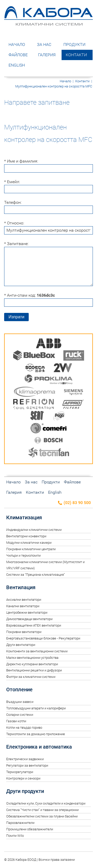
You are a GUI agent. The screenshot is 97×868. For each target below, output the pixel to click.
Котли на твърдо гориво (24, 728)
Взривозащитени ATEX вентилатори (34, 625)
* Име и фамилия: (21, 161)
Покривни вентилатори (24, 632)
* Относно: (14, 223)
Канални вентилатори (23, 606)
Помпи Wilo (15, 836)
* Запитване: (16, 244)
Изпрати (16, 317)
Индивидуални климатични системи (34, 530)
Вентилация (21, 587)
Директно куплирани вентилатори (32, 664)
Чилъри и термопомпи (23, 555)
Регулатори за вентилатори (27, 765)
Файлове (18, 55)
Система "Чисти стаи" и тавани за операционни (42, 810)
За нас (44, 44)
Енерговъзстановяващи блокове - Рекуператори (43, 638)
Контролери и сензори (23, 778)
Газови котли (16, 721)
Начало (17, 44)
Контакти (76, 55)
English (17, 65)
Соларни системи (20, 715)
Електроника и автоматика (39, 747)
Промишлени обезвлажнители (30, 829)
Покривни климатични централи (31, 549)
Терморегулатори (20, 772)
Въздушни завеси (20, 702)
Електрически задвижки (25, 759)
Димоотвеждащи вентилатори (29, 619)
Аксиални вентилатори (24, 600)
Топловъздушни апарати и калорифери (36, 708)
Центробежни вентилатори (27, 613)
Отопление (19, 689)
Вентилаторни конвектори (26, 536)
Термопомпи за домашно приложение (36, 734)
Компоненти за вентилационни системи (37, 651)
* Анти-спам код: (29, 295)
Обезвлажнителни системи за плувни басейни (42, 816)
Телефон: (13, 202)
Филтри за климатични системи (31, 677)
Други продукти (25, 791)
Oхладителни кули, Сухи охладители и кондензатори (46, 803)
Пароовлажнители (20, 823)
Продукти (74, 44)
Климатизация (24, 517)
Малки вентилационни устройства (32, 658)
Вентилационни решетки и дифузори (34, 670)
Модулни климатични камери (29, 543)
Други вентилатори (21, 645)
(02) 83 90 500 (74, 503)
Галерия (47, 55)
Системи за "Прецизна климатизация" (36, 575)
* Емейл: (12, 182)
